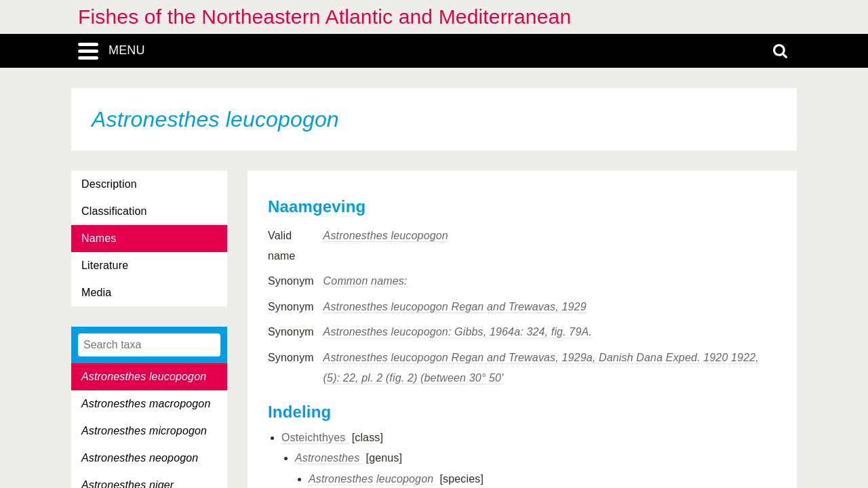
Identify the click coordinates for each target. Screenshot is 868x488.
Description (109, 184)
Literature (105, 265)
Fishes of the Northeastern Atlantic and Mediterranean (324, 17)
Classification (114, 211)
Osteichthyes (315, 438)
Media (96, 292)
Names (99, 238)
